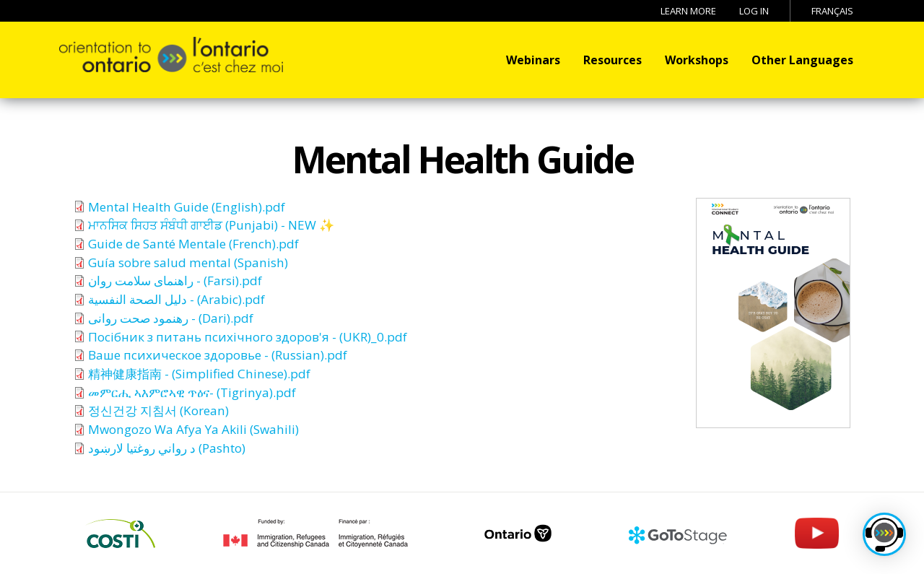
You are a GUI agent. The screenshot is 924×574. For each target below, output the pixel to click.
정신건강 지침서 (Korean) (158, 410)
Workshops (697, 60)
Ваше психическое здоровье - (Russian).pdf (218, 355)
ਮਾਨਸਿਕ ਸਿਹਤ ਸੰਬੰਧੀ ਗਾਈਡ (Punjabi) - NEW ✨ (211, 225)
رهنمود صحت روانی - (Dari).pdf (171, 318)
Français (832, 11)
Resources (613, 60)
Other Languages (802, 60)
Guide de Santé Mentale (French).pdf (193, 244)
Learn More (688, 11)
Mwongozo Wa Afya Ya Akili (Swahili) (193, 429)
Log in (754, 11)
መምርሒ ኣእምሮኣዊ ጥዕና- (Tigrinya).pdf (192, 392)
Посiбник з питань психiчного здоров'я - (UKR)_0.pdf (248, 337)
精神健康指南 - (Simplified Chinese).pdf (199, 374)
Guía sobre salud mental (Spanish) (188, 262)
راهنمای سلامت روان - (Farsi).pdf (175, 281)
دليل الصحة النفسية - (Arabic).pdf (176, 299)
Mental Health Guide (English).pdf (187, 207)
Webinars (533, 60)
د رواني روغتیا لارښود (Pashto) (167, 448)
